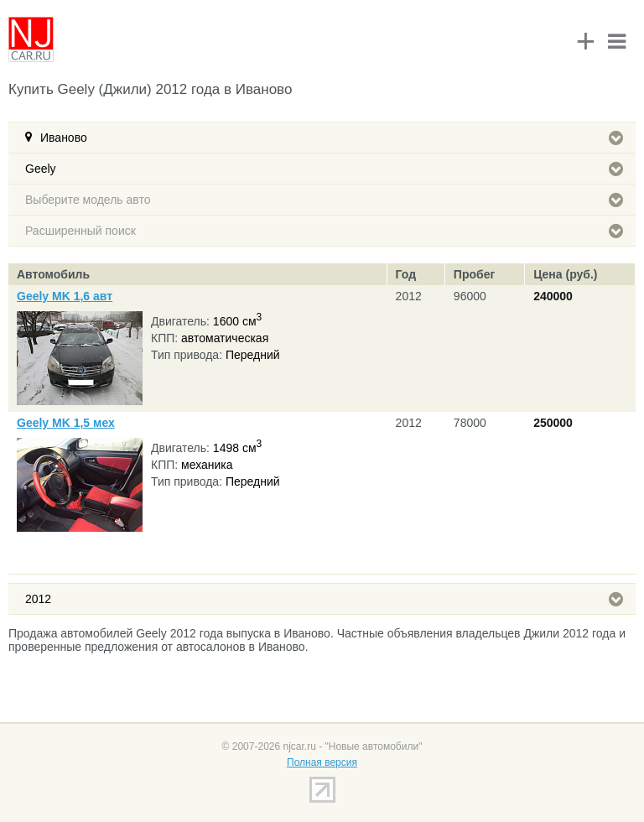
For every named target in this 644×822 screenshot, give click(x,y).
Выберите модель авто (324, 200)
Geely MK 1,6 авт (65, 296)
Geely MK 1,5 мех (66, 423)
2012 (324, 599)
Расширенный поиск (324, 231)
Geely (324, 169)
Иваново (332, 138)
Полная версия (322, 762)
